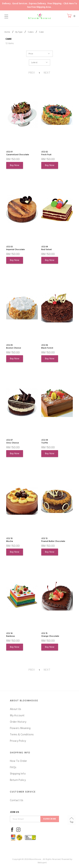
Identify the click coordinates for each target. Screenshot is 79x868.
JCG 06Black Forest (47, 347)
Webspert (42, 863)
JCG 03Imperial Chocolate (15, 248)
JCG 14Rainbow (11, 635)
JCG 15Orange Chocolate (50, 635)
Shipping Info (18, 774)
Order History (18, 722)
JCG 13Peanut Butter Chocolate (53, 540)
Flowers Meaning (20, 728)
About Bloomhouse (24, 701)
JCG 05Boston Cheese (14, 347)
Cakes (31, 32)
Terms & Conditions (22, 735)
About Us (16, 709)
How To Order (19, 761)
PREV (32, 73)
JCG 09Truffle (45, 441)
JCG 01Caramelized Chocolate (18, 153)
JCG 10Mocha (10, 540)
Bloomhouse (35, 859)
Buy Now (15, 165)
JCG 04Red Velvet (46, 248)
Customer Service (23, 792)
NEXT (47, 73)
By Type (19, 32)
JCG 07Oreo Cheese (13, 441)
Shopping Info (20, 753)
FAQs (13, 767)
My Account (17, 716)
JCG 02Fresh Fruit (46, 153)
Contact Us (17, 800)
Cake (41, 32)
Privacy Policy (18, 741)
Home (7, 32)
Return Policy (18, 780)
